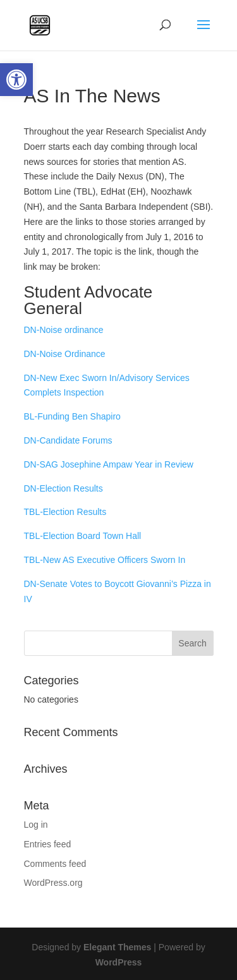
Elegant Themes (117, 947)
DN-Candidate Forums (68, 440)
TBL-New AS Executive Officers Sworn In (105, 560)
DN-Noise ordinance (64, 330)
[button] (16, 80)
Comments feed (55, 864)
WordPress (119, 962)
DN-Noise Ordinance (65, 354)
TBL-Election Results (65, 512)
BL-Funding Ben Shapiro (72, 416)
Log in (36, 825)
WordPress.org (53, 883)
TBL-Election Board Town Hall (83, 536)
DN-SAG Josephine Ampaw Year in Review (109, 464)
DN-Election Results (64, 488)
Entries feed (48, 844)
